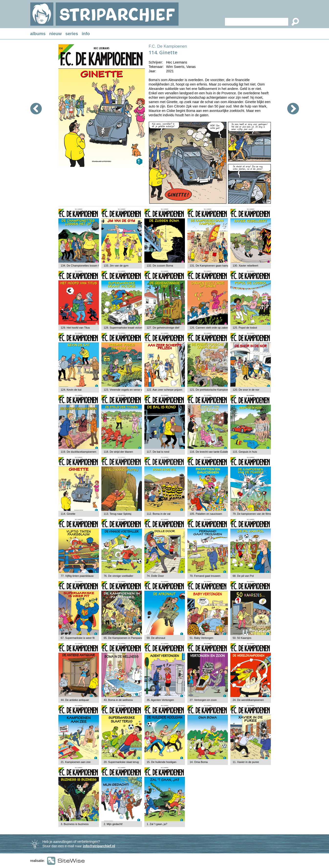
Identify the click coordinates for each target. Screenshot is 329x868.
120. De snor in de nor (246, 390)
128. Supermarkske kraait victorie (124, 328)
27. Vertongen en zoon (203, 700)
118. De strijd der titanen (118, 452)
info (86, 34)
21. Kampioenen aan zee (76, 762)
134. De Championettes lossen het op (83, 266)
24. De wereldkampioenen (248, 700)
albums (38, 34)
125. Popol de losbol (245, 328)
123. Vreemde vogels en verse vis (124, 390)
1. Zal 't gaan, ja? (157, 824)
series (72, 34)
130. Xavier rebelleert (246, 266)
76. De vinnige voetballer (119, 576)
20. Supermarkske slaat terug (121, 762)
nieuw (56, 34)
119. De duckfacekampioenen (79, 452)
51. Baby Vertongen (202, 638)
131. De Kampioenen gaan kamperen (212, 266)
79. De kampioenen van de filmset (253, 514)
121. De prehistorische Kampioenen (211, 390)
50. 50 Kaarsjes (242, 638)
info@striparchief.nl (99, 846)
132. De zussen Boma (160, 266)
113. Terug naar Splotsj (118, 514)
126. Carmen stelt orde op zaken (209, 328)
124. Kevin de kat (71, 390)
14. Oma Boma (199, 762)
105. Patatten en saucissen (206, 514)
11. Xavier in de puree (246, 762)
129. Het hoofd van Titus (75, 328)
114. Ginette (68, 514)
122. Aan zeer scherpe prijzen (165, 390)
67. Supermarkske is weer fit (78, 638)
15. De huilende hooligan (162, 762)
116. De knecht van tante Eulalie (209, 452)
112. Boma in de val (159, 514)
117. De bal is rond (158, 452)
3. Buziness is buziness (75, 824)
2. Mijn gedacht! (113, 824)
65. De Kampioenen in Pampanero (124, 638)
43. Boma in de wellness (118, 700)
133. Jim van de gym (116, 266)
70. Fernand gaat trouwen (205, 576)
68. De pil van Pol (243, 576)
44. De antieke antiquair (75, 700)
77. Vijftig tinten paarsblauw (77, 576)
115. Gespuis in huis (245, 452)
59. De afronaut (156, 638)
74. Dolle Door (155, 576)
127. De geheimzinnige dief (163, 328)
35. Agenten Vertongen (160, 700)
